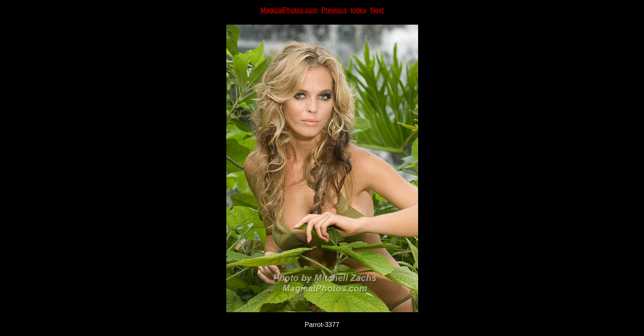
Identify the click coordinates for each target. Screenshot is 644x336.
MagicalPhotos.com (289, 10)
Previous (334, 10)
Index (358, 10)
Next (377, 10)
